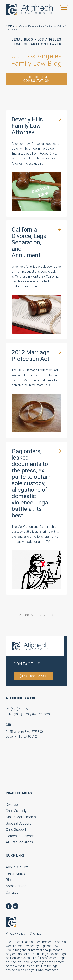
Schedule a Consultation (37, 79)
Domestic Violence (20, 836)
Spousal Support (18, 823)
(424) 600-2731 (33, 676)
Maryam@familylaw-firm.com (29, 714)
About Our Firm (17, 867)
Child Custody (16, 811)
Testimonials (15, 873)
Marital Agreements (21, 817)
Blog (9, 880)
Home (10, 26)
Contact (12, 892)
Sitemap (36, 933)
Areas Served (16, 886)
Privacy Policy (15, 933)
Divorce (12, 804)
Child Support (16, 830)
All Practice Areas (19, 842)
